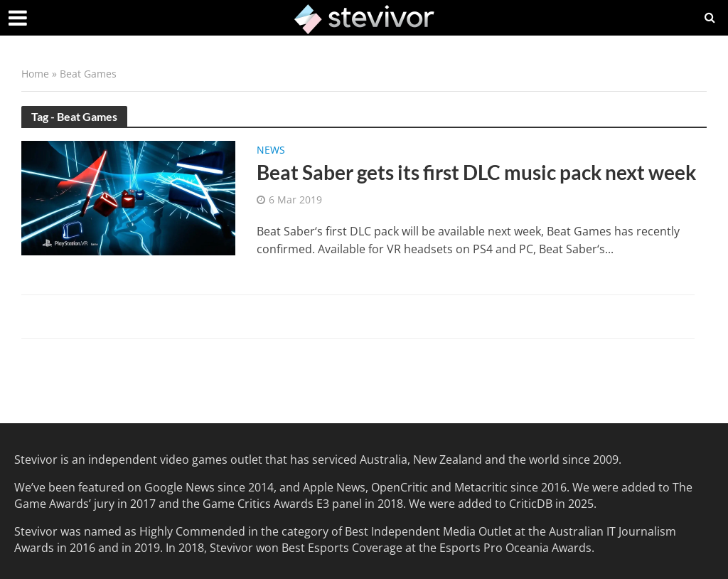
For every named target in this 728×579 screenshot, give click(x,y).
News (271, 151)
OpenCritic (400, 487)
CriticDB (531, 504)
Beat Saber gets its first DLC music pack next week (476, 172)
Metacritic (481, 487)
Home (35, 74)
